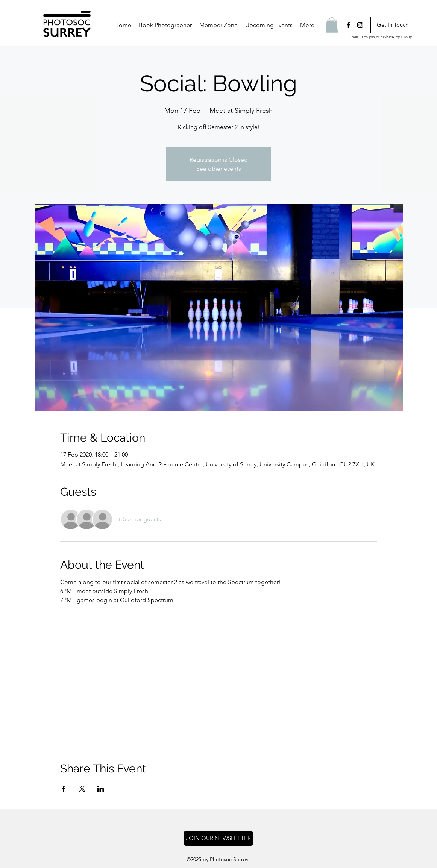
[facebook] (348, 25)
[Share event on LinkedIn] (101, 789)
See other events (219, 169)
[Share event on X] (82, 789)
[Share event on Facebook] (64, 789)
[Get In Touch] (392, 25)
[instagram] (360, 25)
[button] (218, 25)
